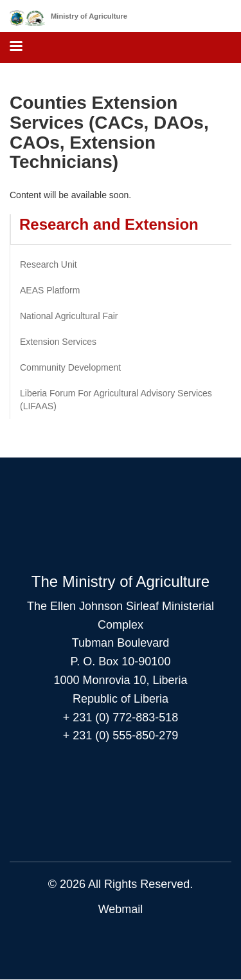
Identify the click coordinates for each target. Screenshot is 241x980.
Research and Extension (109, 224)
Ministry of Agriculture (89, 16)
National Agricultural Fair (69, 316)
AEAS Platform (50, 290)
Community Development (70, 367)
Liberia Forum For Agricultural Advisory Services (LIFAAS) (116, 400)
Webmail (121, 909)
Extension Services (58, 342)
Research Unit (49, 264)
